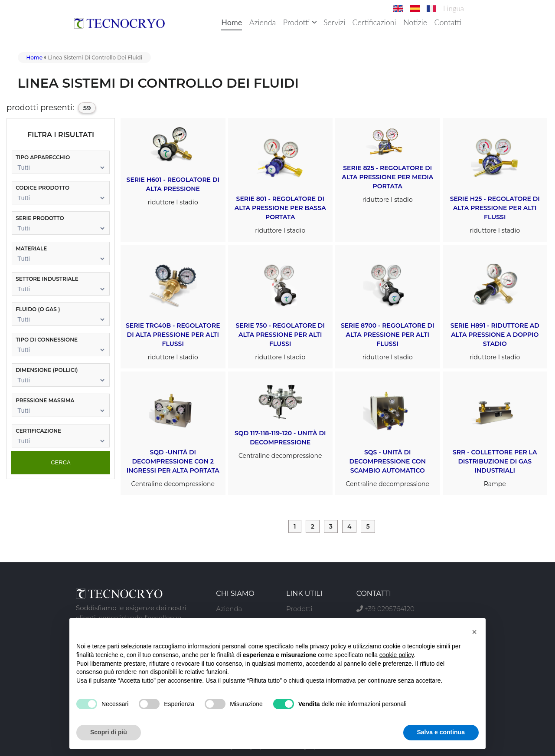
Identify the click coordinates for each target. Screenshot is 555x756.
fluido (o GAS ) (38, 309)
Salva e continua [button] (441, 732)
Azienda (263, 22)
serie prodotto (40, 218)
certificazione (38, 431)
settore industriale (47, 279)
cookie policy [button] (397, 655)
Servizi (334, 22)
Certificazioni (374, 22)
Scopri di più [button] (109, 732)
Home (232, 22)
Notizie (415, 22)
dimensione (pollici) (47, 370)
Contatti (448, 22)
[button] (474, 632)
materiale (31, 248)
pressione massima (45, 400)
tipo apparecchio (43, 157)
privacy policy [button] (328, 646)
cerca (61, 462)
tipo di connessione (47, 340)
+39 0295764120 (385, 609)
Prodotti (300, 22)
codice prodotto (42, 188)
